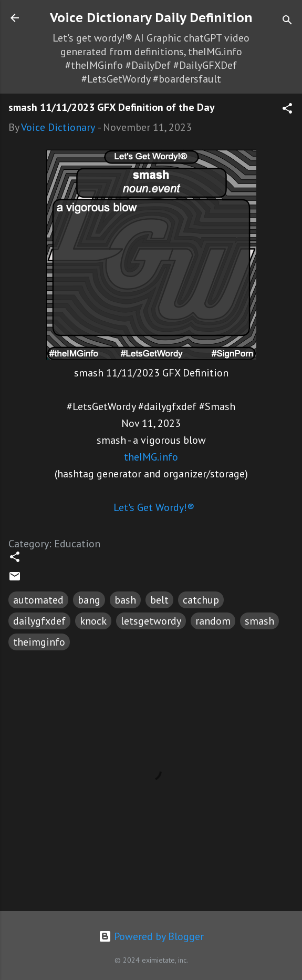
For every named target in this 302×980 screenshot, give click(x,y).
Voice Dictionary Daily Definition (151, 18)
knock (93, 621)
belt (159, 600)
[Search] (287, 21)
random (213, 621)
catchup (201, 600)
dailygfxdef (39, 621)
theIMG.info (151, 457)
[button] (287, 110)
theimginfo (39, 642)
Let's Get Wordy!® (154, 507)
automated (38, 600)
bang (89, 600)
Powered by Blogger (151, 936)
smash (259, 621)
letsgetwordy (151, 621)
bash (125, 600)
